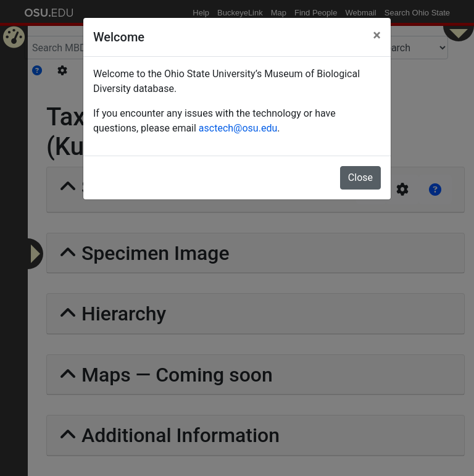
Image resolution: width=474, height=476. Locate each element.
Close (360, 177)
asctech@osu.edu (238, 128)
